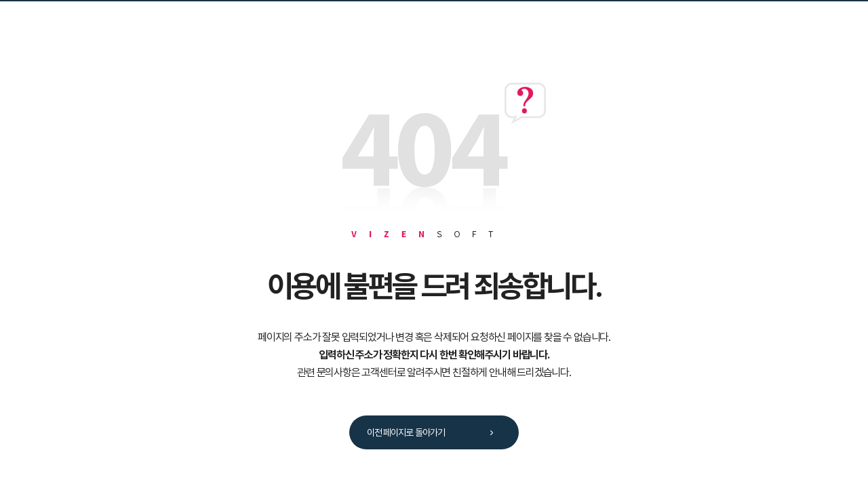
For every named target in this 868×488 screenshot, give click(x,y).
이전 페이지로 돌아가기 (435, 433)
